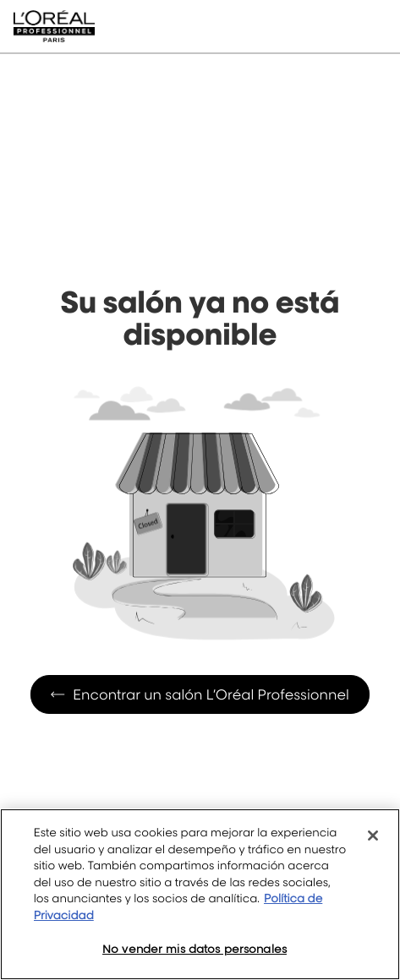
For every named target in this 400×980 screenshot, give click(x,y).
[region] (200, 894)
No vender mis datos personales (195, 949)
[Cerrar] (373, 836)
